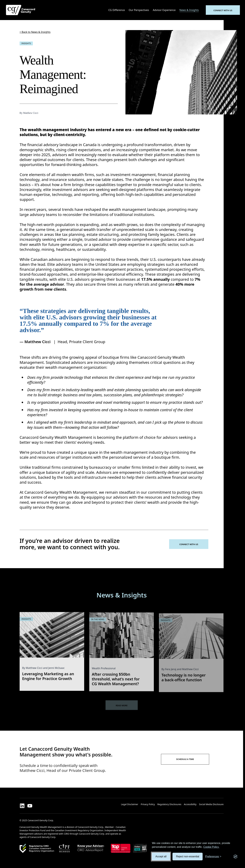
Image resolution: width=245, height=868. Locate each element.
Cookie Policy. (211, 847)
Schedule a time (185, 759)
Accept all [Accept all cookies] (161, 856)
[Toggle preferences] (213, 857)
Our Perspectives (139, 10)
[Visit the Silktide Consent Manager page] (235, 857)
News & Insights (189, 10)
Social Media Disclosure (211, 804)
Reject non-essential (188, 856)
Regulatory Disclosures (169, 804)
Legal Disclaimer (130, 804)
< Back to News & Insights (35, 32)
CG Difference (117, 10)
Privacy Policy (148, 804)
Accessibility (190, 804)
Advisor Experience (164, 10)
